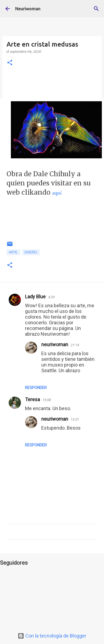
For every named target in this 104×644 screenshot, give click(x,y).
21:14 (75, 345)
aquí (57, 193)
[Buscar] (96, 9)
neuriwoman (55, 344)
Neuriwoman (28, 9)
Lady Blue (35, 297)
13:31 (75, 419)
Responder (36, 388)
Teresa (32, 399)
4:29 (51, 297)
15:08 (46, 400)
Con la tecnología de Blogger (52, 636)
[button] (10, 63)
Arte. (13, 252)
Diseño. (31, 252)
